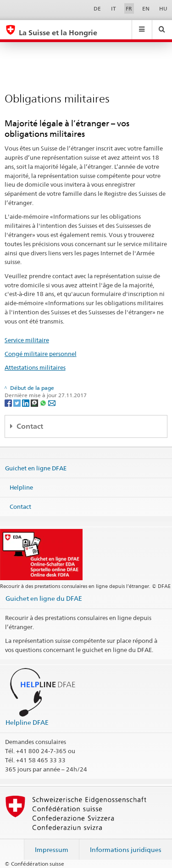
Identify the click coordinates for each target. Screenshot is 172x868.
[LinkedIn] (26, 402)
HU (163, 8)
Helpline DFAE (27, 722)
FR (129, 8)
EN (146, 8)
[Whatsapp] (44, 402)
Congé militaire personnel (41, 354)
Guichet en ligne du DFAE (44, 598)
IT (114, 8)
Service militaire (27, 340)
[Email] (52, 402)
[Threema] (35, 402)
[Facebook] (9, 402)
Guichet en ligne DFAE (36, 468)
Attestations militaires (35, 367)
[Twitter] (18, 402)
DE (97, 8)
